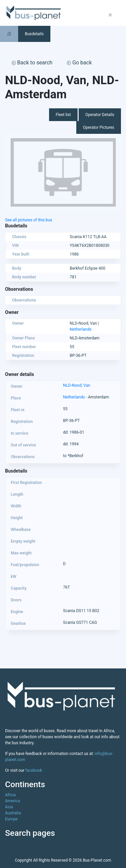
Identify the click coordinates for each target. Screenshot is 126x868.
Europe (11, 819)
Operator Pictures (99, 127)
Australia (13, 813)
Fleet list (63, 115)
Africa (10, 795)
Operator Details (100, 115)
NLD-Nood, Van (77, 385)
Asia (9, 807)
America (13, 801)
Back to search (32, 63)
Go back (79, 63)
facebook (34, 770)
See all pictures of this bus (29, 220)
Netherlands (81, 329)
